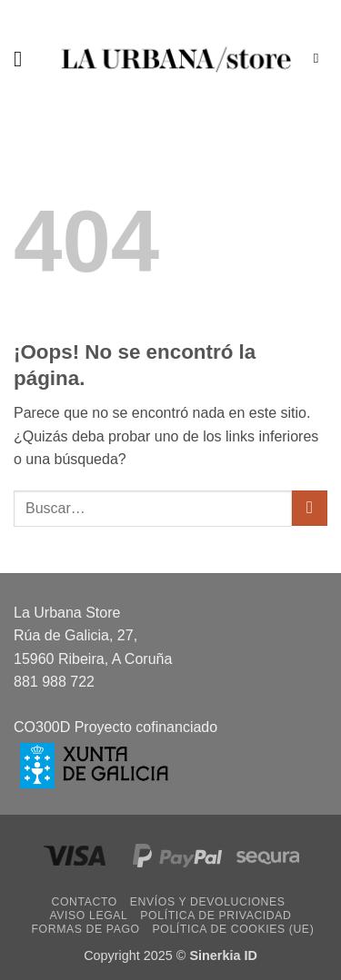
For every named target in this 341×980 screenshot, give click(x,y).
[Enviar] (310, 508)
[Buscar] (321, 58)
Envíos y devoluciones (208, 902)
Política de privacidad (216, 916)
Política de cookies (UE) (233, 929)
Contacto (85, 902)
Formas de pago (86, 929)
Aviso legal (88, 916)
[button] (25, 59)
